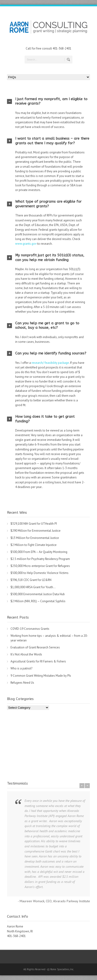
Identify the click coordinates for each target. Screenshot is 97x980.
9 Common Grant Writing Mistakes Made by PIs (41, 676)
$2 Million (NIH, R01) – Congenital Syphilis (38, 601)
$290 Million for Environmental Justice (36, 531)
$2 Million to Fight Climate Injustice (34, 545)
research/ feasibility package (50, 363)
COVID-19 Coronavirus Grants (30, 629)
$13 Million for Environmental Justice (35, 538)
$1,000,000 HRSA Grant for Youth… (33, 587)
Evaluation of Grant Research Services (35, 647)
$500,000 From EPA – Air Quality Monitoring (39, 552)
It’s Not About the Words (26, 654)
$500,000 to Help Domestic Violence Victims (40, 573)
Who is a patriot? (21, 668)
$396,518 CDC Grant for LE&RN (31, 580)
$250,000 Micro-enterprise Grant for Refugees (40, 566)
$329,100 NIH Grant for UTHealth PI (34, 524)
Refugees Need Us (22, 683)
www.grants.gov (26, 244)
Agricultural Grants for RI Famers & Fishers (38, 661)
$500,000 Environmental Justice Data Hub (38, 594)
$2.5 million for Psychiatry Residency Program (40, 559)
